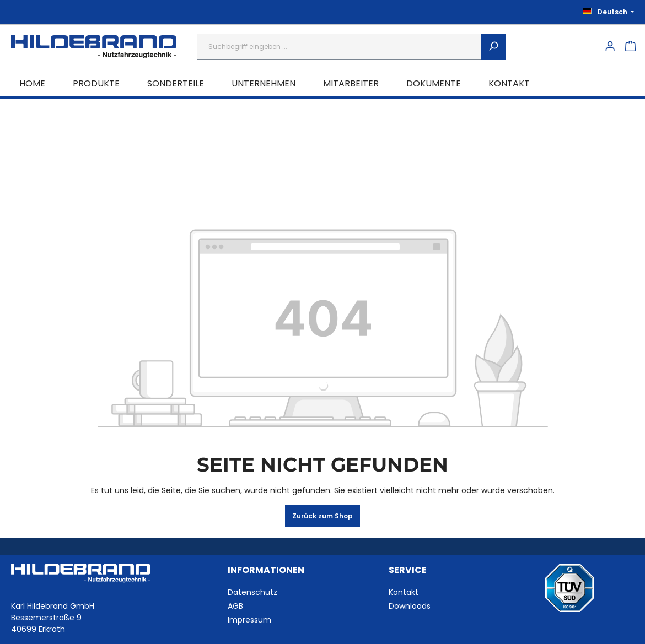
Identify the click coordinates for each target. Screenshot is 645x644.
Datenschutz (252, 592)
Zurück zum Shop (322, 516)
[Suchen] (493, 47)
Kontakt (404, 592)
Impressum (249, 620)
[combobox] (339, 47)
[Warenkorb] (630, 47)
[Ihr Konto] (610, 47)
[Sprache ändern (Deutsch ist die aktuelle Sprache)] (605, 12)
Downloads (410, 606)
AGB (235, 606)
